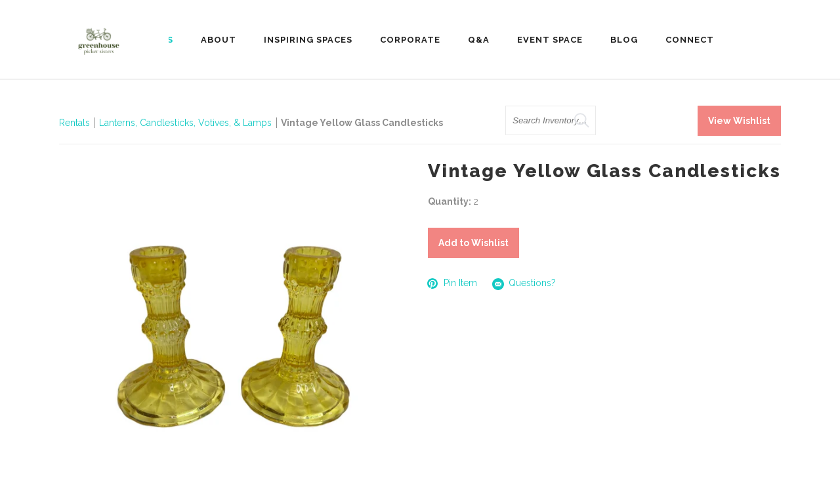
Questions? (524, 284)
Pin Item (452, 283)
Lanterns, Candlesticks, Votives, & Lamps (185, 123)
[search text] (551, 120)
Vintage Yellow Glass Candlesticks (362, 123)
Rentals (74, 123)
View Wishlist (739, 121)
